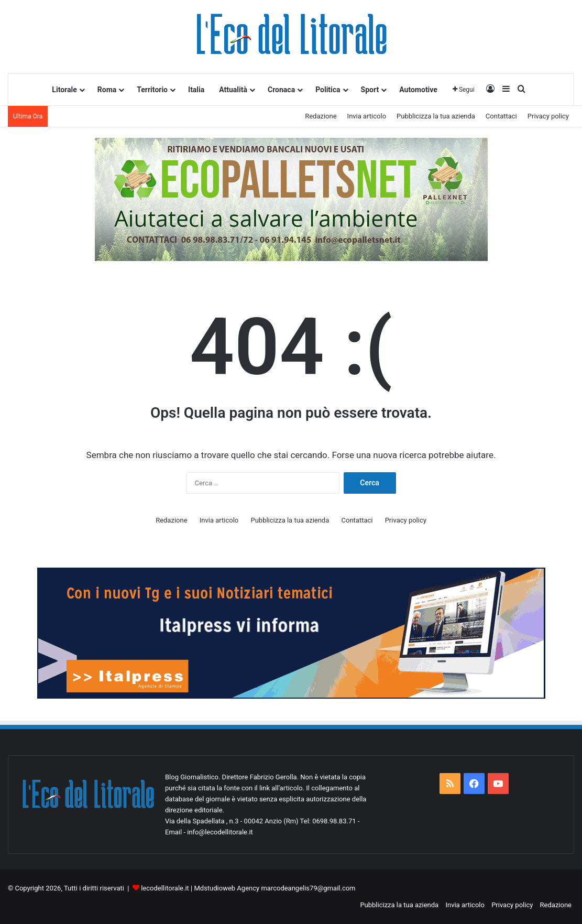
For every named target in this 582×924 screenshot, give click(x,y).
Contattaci (501, 116)
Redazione (321, 116)
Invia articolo (367, 116)
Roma (107, 90)
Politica (328, 90)
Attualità (233, 90)
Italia (196, 90)
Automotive (418, 90)
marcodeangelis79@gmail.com (308, 888)
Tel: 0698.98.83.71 (329, 821)
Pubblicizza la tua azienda (436, 116)
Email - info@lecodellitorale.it (209, 832)
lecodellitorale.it (165, 888)
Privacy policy (548, 116)
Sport (370, 90)
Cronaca (281, 90)
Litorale (64, 90)
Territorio (152, 90)
